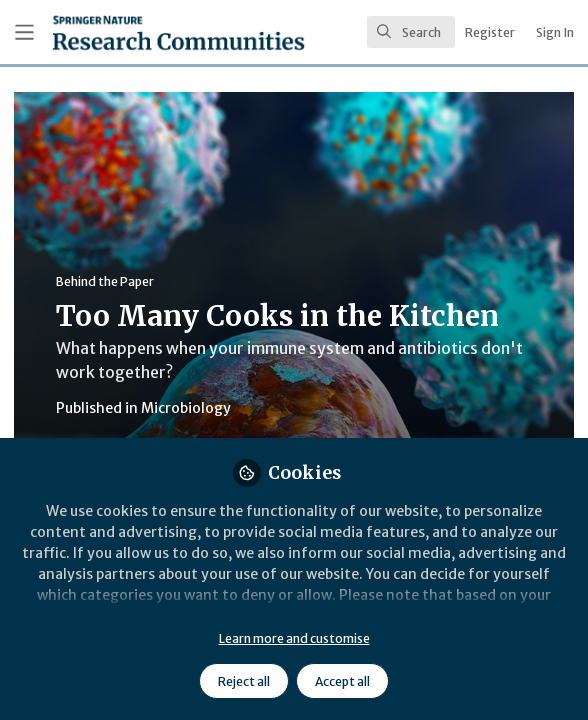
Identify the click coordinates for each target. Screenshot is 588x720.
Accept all (342, 681)
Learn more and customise (294, 638)
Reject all (244, 681)
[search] (411, 32)
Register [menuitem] (490, 32)
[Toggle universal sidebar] (24, 32)
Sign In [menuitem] (555, 32)
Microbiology (186, 408)
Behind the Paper (105, 281)
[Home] (127, 32)
